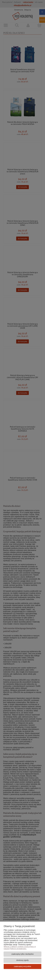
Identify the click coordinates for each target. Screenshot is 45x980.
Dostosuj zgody (22, 960)
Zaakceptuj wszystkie (22, 966)
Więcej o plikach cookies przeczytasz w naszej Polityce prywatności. (20, 948)
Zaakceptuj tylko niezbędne (22, 954)
